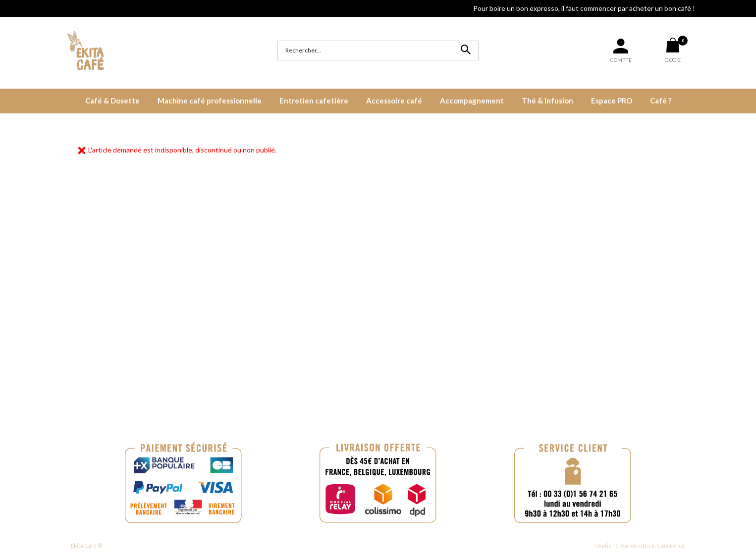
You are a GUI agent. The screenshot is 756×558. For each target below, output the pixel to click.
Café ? (661, 101)
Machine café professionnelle (210, 101)
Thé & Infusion (547, 101)
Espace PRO (612, 101)
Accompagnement (472, 101)
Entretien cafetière (314, 101)
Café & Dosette (112, 101)
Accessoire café (394, 101)
